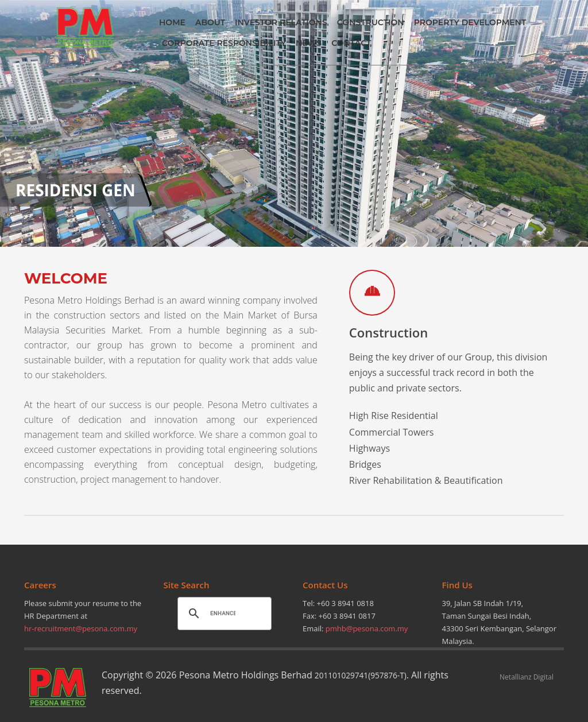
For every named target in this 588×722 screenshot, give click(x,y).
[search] (223, 613)
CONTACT (351, 43)
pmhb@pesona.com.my (367, 628)
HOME (172, 22)
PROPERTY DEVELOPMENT (470, 22)
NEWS (309, 43)
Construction (388, 332)
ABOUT (210, 22)
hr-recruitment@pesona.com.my (81, 628)
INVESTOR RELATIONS (281, 22)
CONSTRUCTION (371, 22)
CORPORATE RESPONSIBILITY (224, 43)
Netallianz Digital (527, 677)
